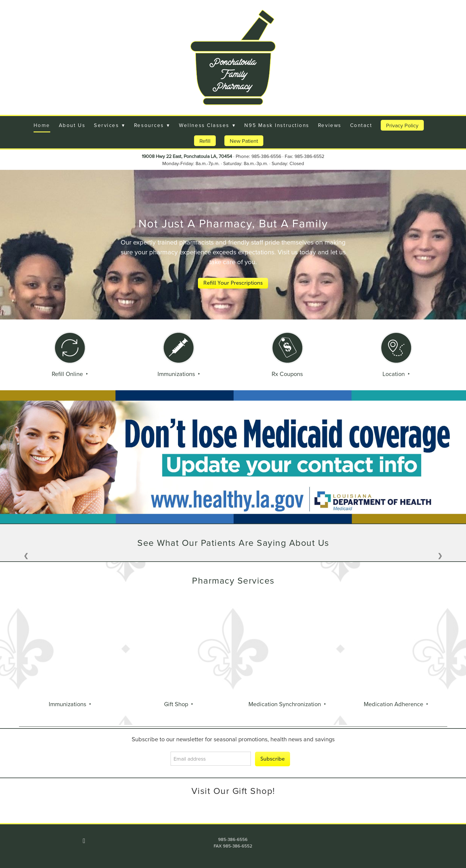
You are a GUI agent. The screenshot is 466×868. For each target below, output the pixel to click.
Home (42, 125)
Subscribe (273, 759)
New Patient (244, 141)
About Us (72, 125)
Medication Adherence (394, 704)
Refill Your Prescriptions (233, 283)
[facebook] (84, 841)
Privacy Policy (402, 125)
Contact (361, 125)
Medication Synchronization (285, 704)
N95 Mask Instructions (277, 125)
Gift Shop (177, 704)
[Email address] (211, 759)
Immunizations (177, 374)
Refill (205, 141)
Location (394, 374)
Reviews (330, 125)
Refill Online (68, 374)
